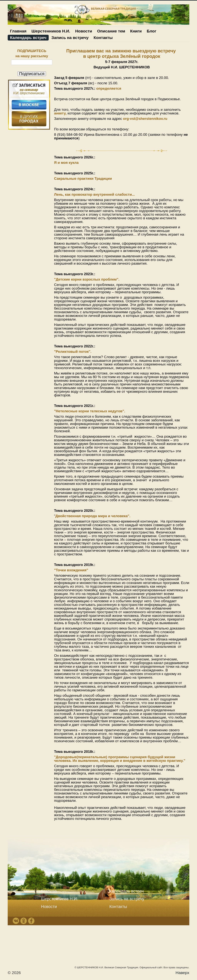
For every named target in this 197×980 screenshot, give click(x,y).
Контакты (103, 38)
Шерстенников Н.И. (51, 31)
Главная (18, 31)
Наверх (182, 973)
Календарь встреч (28, 38)
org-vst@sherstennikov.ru (145, 119)
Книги (136, 31)
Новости (84, 31)
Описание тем (111, 31)
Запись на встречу (70, 38)
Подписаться (32, 74)
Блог (152, 31)
